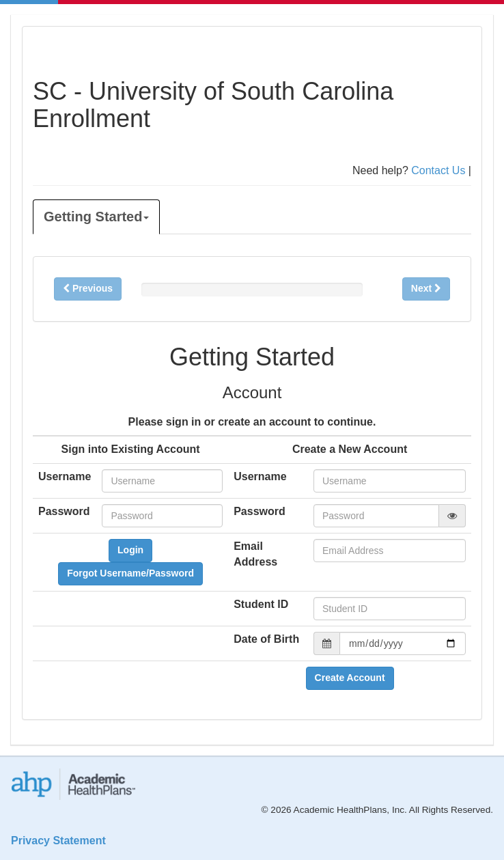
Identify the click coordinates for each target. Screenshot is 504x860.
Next (426, 288)
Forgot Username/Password (130, 573)
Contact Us (438, 170)
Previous (88, 288)
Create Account (350, 678)
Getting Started (96, 217)
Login (130, 550)
